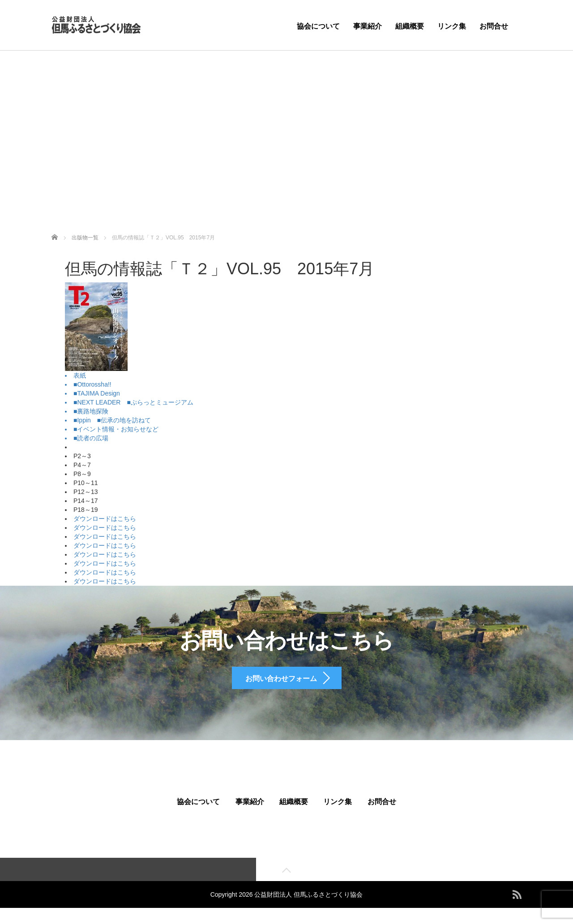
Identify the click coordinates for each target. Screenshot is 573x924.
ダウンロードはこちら (105, 519)
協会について (318, 26)
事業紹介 (368, 26)
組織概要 (410, 26)
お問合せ (494, 26)
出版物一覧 (85, 238)
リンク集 (452, 26)
